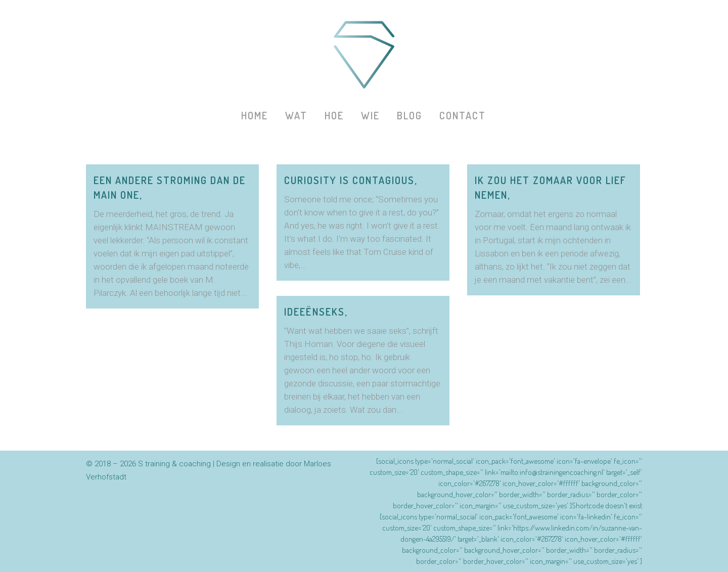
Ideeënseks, (316, 312)
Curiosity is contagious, (351, 180)
